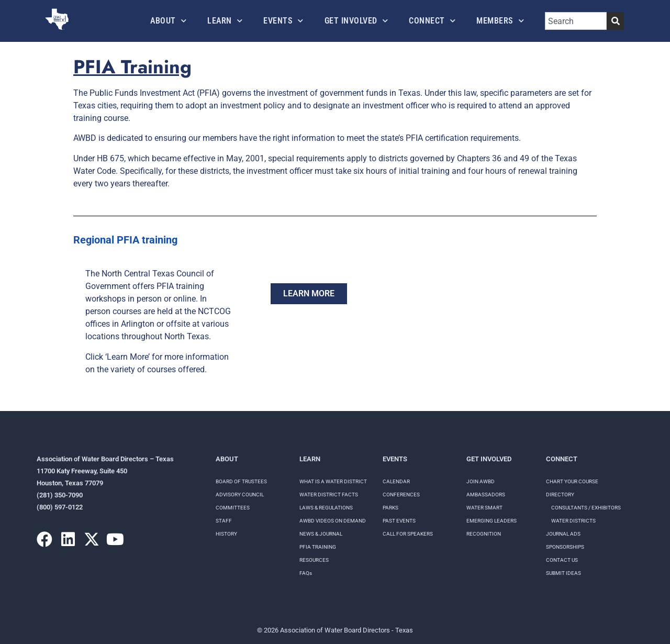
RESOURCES (314, 560)
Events (283, 21)
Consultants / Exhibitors (586, 508)
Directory (560, 495)
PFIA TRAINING (318, 547)
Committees (233, 508)
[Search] (615, 21)
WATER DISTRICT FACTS (329, 495)
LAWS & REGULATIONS (326, 508)
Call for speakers (408, 534)
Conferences (401, 495)
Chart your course (572, 481)
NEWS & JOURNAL (321, 534)
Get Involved (356, 21)
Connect (432, 21)
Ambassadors (486, 495)
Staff (224, 521)
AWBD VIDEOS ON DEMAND (333, 521)
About (168, 21)
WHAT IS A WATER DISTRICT (333, 481)
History (226, 534)
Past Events (399, 521)
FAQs (306, 573)
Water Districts (573, 521)
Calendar (396, 481)
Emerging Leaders (492, 521)
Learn (225, 21)
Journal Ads (563, 534)
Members (500, 21)
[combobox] (576, 21)
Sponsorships (565, 547)
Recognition (484, 534)
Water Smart (484, 508)
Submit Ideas (563, 573)
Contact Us (562, 560)
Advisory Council (240, 495)
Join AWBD (481, 481)
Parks (390, 508)
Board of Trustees (241, 481)
